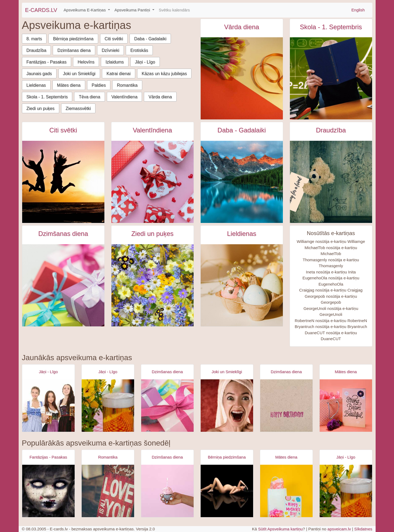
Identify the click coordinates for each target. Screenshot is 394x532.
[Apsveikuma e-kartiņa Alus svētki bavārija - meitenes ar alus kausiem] (48, 406)
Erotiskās (139, 50)
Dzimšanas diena (74, 50)
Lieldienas (36, 85)
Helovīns (86, 62)
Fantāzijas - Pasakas (47, 62)
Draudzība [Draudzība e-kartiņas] (331, 130)
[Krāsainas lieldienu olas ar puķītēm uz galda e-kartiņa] (242, 285)
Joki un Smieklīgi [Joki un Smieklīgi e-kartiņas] (227, 372)
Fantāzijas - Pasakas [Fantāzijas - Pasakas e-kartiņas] (48, 457)
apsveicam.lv (339, 529)
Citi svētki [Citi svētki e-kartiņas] (63, 130)
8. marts (34, 39)
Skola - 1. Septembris (47, 97)
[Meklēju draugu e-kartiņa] (331, 182)
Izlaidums (115, 62)
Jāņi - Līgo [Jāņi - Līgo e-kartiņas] (48, 372)
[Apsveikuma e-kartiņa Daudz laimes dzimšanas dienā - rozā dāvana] (167, 406)
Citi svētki (114, 39)
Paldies (99, 85)
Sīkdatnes (363, 529)
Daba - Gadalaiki (150, 39)
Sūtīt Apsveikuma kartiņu (280, 529)
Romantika (127, 85)
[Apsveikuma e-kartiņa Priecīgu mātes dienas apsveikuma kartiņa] (286, 491)
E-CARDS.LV (41, 10)
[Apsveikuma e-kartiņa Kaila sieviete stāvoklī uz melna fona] (227, 491)
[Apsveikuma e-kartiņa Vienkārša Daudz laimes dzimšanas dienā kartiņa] (286, 406)
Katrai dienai (119, 74)
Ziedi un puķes (41, 108)
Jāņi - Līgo (145, 62)
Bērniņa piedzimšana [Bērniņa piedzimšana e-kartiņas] (227, 457)
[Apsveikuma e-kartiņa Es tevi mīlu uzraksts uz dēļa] (108, 491)
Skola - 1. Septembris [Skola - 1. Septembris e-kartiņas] (331, 27)
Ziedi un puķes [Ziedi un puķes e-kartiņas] (152, 234)
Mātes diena (69, 85)
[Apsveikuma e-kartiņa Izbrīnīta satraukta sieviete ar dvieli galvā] (227, 406)
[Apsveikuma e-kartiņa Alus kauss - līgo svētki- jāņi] (108, 406)
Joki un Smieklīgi (79, 74)
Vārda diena (160, 97)
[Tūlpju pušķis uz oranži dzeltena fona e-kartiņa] (242, 78)
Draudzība (37, 50)
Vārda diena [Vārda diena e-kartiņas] (242, 27)
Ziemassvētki (78, 108)
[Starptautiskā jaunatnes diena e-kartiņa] (63, 182)
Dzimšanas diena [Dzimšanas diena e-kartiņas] (63, 234)
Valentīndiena (125, 97)
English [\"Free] (358, 10)
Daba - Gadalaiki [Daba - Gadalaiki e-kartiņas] (242, 130)
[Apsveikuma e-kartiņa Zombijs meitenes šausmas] (48, 491)
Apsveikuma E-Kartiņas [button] (85, 10)
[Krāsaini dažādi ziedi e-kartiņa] (153, 285)
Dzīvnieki (110, 50)
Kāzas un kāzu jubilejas (164, 74)
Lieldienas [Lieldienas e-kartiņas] (241, 234)
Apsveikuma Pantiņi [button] (133, 10)
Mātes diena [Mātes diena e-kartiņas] (346, 372)
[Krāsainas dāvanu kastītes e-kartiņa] (63, 285)
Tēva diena (89, 97)
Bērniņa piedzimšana (73, 39)
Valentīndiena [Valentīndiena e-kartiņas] (152, 130)
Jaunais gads (39, 74)
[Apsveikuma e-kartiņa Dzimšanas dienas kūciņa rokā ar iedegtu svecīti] (167, 491)
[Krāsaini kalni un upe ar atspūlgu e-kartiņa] (242, 182)
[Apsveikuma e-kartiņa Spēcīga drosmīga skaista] (346, 406)
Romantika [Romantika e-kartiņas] (108, 457)
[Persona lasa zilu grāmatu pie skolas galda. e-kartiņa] (331, 78)
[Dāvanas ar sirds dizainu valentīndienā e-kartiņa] (153, 182)
